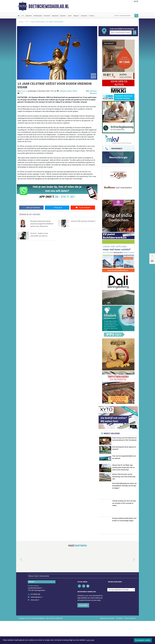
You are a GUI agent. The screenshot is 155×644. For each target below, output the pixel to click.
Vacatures (84, 16)
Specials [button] (63, 16)
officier (75, 91)
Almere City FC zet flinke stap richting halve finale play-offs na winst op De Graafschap (123, 476)
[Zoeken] (136, 16)
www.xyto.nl (35, 623)
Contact (92, 16)
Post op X (57, 208)
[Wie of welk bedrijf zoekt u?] (121, 32)
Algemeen (29, 16)
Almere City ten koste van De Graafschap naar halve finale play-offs (124, 494)
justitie (69, 91)
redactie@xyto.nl (36, 620)
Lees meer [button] (90, 640)
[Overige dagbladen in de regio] (121, 613)
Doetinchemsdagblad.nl (49, 6)
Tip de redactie (83, 208)
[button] (19, 583)
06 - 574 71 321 (65, 197)
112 (22, 16)
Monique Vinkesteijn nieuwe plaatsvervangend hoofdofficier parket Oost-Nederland (42, 224)
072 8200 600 (35, 617)
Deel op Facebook (31, 208)
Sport (70, 16)
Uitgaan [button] (76, 16)
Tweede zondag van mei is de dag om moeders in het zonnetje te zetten (124, 526)
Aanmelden (83, 628)
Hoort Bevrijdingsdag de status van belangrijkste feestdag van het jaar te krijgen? (124, 509)
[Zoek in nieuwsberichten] (124, 16)
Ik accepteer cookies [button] (143, 640)
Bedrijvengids (38, 16)
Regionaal (55, 16)
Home (21, 22)
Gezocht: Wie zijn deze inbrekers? (83, 221)
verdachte (63, 91)
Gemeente (47, 16)
